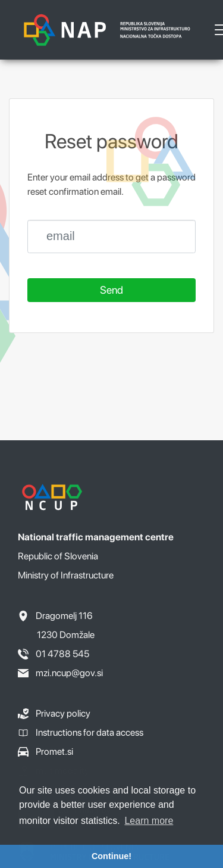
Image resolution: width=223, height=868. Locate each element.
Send (111, 290)
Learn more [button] (149, 821)
